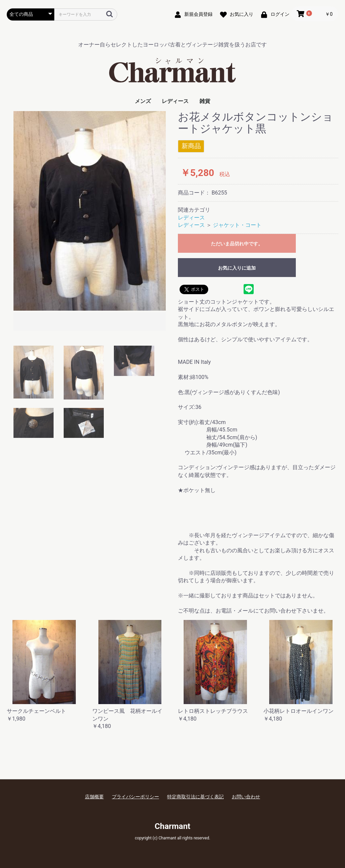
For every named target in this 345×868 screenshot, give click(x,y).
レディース (175, 101)
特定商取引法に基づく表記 (195, 797)
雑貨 (205, 101)
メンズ (143, 101)
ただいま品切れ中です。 (237, 244)
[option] (90, 222)
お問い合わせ (246, 797)
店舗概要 (94, 797)
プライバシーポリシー (135, 797)
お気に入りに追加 (237, 268)
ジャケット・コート (237, 225)
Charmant (172, 826)
